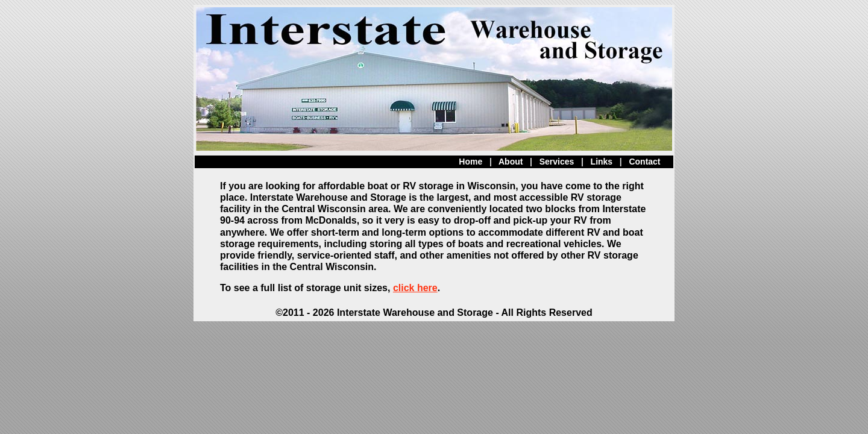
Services (557, 162)
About (511, 162)
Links (602, 162)
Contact (644, 162)
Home (470, 162)
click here (415, 288)
